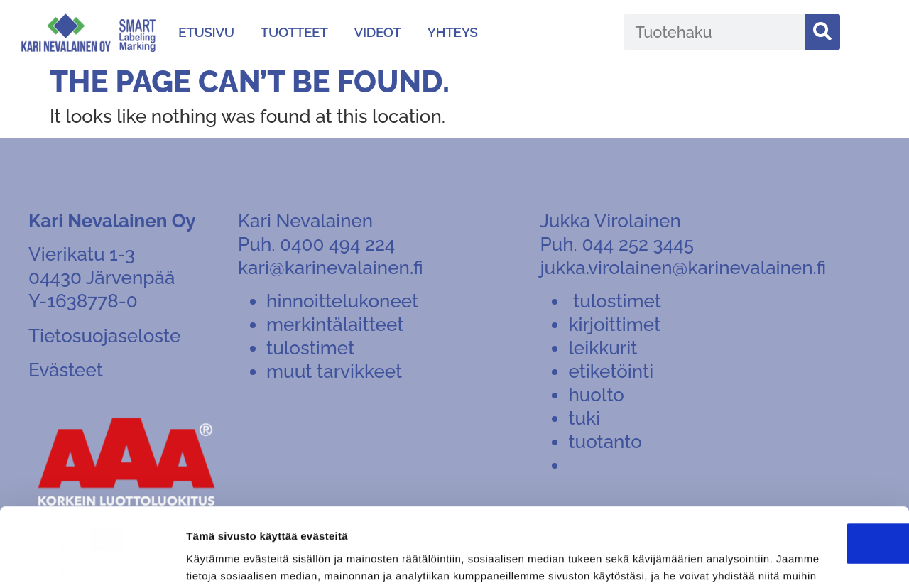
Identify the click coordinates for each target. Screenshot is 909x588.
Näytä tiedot (217, 561)
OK (791, 455)
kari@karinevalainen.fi (330, 268)
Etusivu (206, 32)
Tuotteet (294, 32)
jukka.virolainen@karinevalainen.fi (683, 268)
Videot (377, 32)
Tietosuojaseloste (104, 336)
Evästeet (66, 370)
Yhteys (453, 32)
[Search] (822, 32)
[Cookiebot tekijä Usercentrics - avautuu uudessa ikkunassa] (92, 560)
